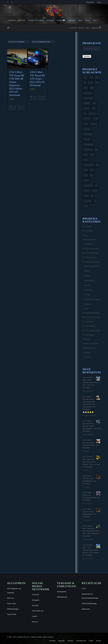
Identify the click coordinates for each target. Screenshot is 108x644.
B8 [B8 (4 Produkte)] (85, 83)
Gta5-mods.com (38, 611)
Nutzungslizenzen (90, 348)
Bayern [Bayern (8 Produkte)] (90, 83)
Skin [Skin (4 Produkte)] (92, 175)
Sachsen (88, 304)
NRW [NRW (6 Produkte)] (96, 149)
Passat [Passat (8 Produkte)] (86, 155)
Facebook (36, 594)
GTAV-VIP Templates (91, 344)
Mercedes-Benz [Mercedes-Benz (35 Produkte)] (89, 144)
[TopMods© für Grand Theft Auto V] (54, 11)
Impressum (86, 609)
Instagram (36, 600)
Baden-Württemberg (92, 266)
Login (99, 2)
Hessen (88, 295)
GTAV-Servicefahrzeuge (92, 317)
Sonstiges (87, 352)
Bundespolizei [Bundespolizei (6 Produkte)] (88, 98)
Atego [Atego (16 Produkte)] (97, 77)
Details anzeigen (21, 108)
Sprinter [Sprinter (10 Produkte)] (86, 180)
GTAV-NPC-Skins (90, 257)
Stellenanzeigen (13, 609)
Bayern (88, 271)
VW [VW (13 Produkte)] (95, 201)
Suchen (87, 56)
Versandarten (62, 592)
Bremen (88, 285)
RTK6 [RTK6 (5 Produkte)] (86, 170)
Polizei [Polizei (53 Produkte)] (86, 160)
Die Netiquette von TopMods (14, 591)
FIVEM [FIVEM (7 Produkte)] (95, 119)
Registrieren (90, 2)
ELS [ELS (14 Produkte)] (85, 113)
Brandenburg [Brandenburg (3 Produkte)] (88, 93)
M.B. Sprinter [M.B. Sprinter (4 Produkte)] (88, 134)
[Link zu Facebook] (8, 2)
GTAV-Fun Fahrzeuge (91, 249)
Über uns (10, 598)
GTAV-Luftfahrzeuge (91, 253)
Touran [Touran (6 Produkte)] (86, 196)
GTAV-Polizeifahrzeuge (92, 262)
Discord (35, 622)
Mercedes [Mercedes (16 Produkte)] (87, 139)
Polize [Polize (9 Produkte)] (92, 155)
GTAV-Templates (90, 326)
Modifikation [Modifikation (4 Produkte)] (88, 149)
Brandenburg (90, 280)
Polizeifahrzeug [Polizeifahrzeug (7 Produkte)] (89, 165)
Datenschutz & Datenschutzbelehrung (90, 596)
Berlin (87, 276)
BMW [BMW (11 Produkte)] (92, 88)
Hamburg (89, 290)
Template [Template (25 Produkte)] (87, 191)
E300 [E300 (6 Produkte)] (94, 108)
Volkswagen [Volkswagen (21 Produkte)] (88, 201)
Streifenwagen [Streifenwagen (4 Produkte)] (88, 185)
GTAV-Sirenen (89, 322)
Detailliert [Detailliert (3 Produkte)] (87, 103)
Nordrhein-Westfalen (92, 299)
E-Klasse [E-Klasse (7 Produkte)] (87, 108)
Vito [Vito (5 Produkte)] (92, 196)
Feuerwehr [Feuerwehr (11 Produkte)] (87, 119)
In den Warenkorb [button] (13, 108)
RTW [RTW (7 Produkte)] (92, 170)
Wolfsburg (89, 244)
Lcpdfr (34, 616)
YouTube (35, 605)
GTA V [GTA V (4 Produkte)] (86, 124)
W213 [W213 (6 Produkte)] (86, 206)
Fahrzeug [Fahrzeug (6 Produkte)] (92, 113)
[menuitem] (90, 2)
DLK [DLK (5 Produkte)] (94, 103)
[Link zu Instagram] (12, 2)
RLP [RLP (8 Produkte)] (98, 165)
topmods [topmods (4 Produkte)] (95, 191)
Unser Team (11, 603)
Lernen (88, 357)
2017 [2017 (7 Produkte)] (91, 77)
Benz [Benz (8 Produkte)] (97, 83)
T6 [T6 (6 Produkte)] (96, 185)
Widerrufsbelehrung (89, 603)
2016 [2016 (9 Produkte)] (85, 77)
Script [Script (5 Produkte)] (86, 175)
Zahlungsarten (62, 597)
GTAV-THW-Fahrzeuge (92, 331)
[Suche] (99, 27)
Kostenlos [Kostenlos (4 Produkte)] (87, 129)
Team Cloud (12, 614)
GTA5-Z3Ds (88, 231)
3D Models (88, 226)
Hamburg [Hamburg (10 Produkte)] (94, 124)
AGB (84, 588)
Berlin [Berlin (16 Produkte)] (86, 88)
